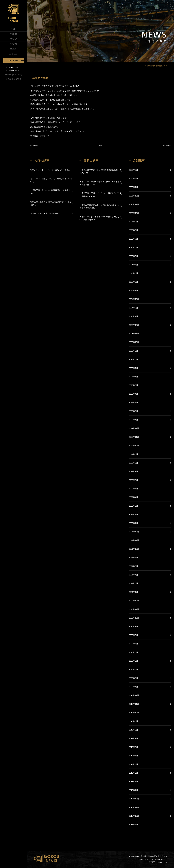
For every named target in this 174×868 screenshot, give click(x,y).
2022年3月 (133, 506)
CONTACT (14, 54)
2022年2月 (133, 514)
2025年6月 (133, 247)
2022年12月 (134, 428)
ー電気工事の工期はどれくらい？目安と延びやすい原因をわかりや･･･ (100, 195)
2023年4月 (133, 394)
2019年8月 (133, 730)
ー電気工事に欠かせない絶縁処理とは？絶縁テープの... (51, 192)
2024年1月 (133, 316)
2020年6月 (133, 652)
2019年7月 (133, 738)
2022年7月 (133, 471)
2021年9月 (133, 558)
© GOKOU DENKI (14, 79)
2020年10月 (134, 618)
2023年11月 (134, 334)
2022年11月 (134, 437)
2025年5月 (133, 256)
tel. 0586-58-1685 (14, 67)
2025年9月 (133, 222)
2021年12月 (134, 532)
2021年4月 (133, 575)
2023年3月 (133, 402)
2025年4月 (133, 265)
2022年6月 (133, 480)
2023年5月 (133, 385)
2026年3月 (133, 170)
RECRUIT (14, 61)
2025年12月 (134, 196)
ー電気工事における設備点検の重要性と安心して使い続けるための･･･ (100, 218)
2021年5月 (133, 566)
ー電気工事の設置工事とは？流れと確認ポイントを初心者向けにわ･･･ (100, 206)
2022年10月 (134, 446)
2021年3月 (133, 583)
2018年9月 (133, 825)
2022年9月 (133, 454)
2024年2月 (133, 308)
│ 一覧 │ (101, 146)
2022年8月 (133, 463)
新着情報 (159, 66)
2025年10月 (134, 213)
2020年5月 (133, 661)
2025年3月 (133, 273)
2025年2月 (133, 282)
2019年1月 (133, 790)
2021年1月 (133, 592)
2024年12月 (134, 299)
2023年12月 (134, 325)
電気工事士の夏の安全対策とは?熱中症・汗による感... (51, 203)
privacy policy (17, 75)
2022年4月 (133, 497)
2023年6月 (133, 377)
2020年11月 (134, 609)
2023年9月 (133, 351)
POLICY (14, 39)
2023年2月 (133, 411)
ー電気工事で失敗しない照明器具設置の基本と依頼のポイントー (100, 171)
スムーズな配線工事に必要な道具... (45, 213)
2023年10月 (134, 342)
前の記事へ (34, 146)
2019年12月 (134, 695)
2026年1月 (133, 187)
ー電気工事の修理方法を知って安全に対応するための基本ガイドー (100, 183)
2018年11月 (134, 807)
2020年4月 (133, 669)
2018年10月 (134, 816)
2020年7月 (133, 644)
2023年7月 (133, 368)
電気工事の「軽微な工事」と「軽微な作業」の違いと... (51, 180)
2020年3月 (133, 678)
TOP (14, 29)
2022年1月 (133, 523)
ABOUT (14, 44)
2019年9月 (133, 721)
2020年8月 (133, 635)
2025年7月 (133, 239)
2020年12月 (134, 601)
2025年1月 (133, 291)
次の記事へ (167, 146)
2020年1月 (133, 687)
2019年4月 (133, 764)
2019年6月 (133, 747)
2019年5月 (133, 756)
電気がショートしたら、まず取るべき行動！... (50, 170)
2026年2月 (133, 179)
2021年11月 (134, 540)
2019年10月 (134, 713)
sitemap (8, 75)
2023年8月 (133, 359)
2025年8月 (133, 230)
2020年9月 (133, 626)
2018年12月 (134, 799)
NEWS (14, 49)
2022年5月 (133, 489)
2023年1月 (133, 420)
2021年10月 (134, 549)
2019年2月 (133, 781)
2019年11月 (134, 704)
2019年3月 (133, 773)
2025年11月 (134, 204)
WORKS (14, 34)
